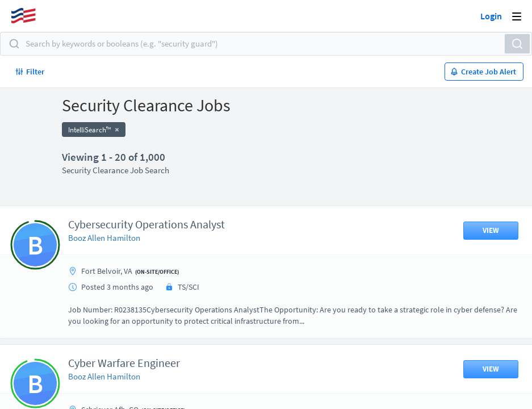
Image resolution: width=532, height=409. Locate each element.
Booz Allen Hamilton (104, 238)
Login (491, 16)
